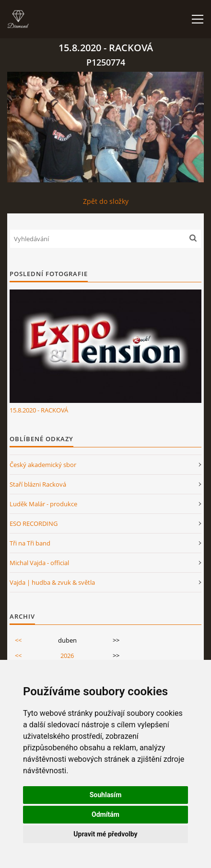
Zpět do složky (106, 201)
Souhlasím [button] (106, 795)
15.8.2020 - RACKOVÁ (39, 410)
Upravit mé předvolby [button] (105, 834)
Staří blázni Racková (38, 484)
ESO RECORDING (34, 523)
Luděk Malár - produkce (43, 504)
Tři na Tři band (30, 543)
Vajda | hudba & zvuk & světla (52, 582)
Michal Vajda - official (39, 563)
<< (18, 640)
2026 (67, 656)
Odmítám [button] (105, 814)
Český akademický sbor (43, 465)
